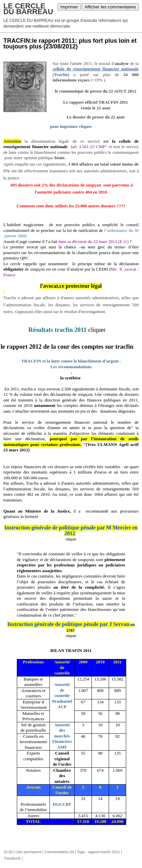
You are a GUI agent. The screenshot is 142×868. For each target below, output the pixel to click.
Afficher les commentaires (110, 7)
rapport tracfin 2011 (104, 852)
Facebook (12, 858)
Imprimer (69, 7)
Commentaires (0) (59, 852)
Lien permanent (29, 852)
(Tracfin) (61, 75)
